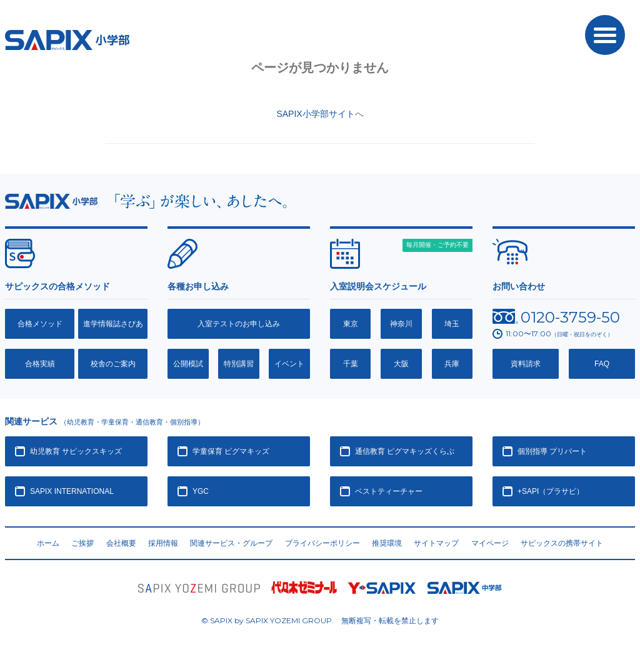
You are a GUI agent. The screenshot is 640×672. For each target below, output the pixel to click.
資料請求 (526, 364)
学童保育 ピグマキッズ (231, 451)
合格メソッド (40, 324)
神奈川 (401, 324)
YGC (201, 491)
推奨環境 (387, 543)
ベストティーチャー (389, 491)
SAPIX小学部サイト (315, 114)
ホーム (48, 543)
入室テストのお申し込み (239, 324)
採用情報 (163, 543)
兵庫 (452, 364)
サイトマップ (436, 543)
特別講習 (239, 364)
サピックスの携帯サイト (562, 543)
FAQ (602, 364)
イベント (289, 364)
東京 (351, 324)
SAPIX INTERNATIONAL (72, 491)
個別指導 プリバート (552, 451)
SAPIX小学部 (67, 40)
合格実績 (40, 364)
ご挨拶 (82, 543)
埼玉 (452, 324)
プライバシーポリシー (322, 543)
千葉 (351, 364)
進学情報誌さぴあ (113, 324)
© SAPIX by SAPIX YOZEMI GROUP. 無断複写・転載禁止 (320, 620)
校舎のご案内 (113, 364)
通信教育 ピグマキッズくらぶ (405, 451)
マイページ (490, 543)
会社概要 (121, 543)
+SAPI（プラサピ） (551, 491)
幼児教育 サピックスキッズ (76, 451)
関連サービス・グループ (231, 543)
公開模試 (188, 364)
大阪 (401, 364)
